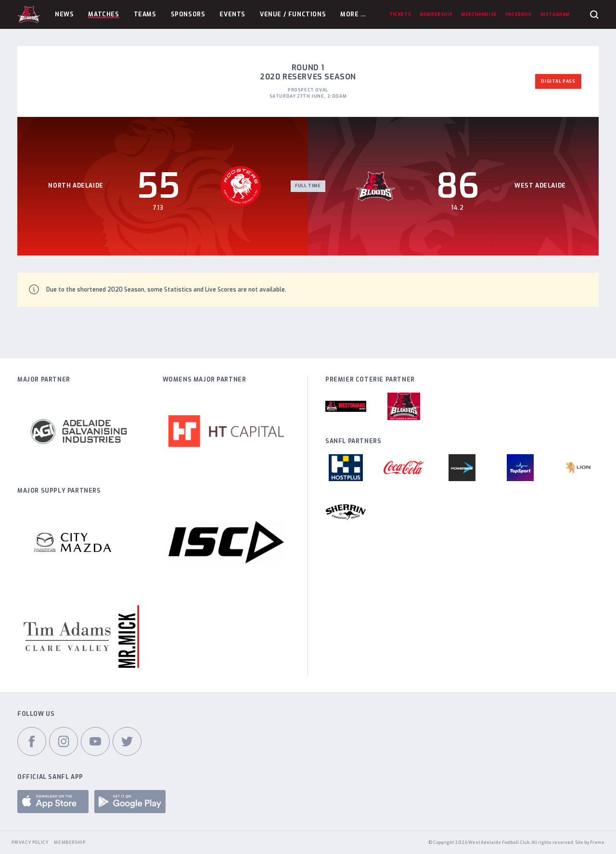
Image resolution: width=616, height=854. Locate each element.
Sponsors (188, 14)
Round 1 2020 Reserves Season (308, 72)
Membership (70, 842)
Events (232, 14)
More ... (353, 14)
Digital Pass (558, 81)
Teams (145, 14)
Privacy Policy (30, 842)
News (64, 14)
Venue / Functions (293, 14)
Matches (103, 14)
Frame (597, 842)
